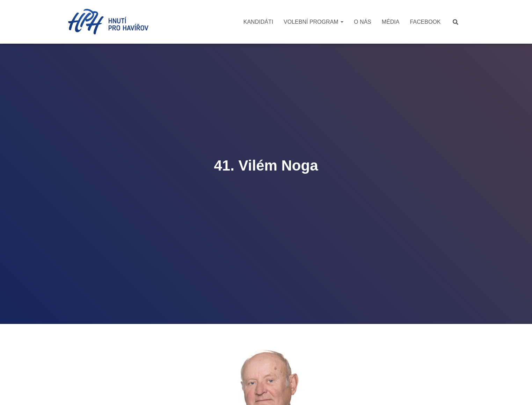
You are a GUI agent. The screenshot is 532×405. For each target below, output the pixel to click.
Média (391, 22)
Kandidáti (258, 22)
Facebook (425, 22)
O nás (363, 22)
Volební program (314, 22)
